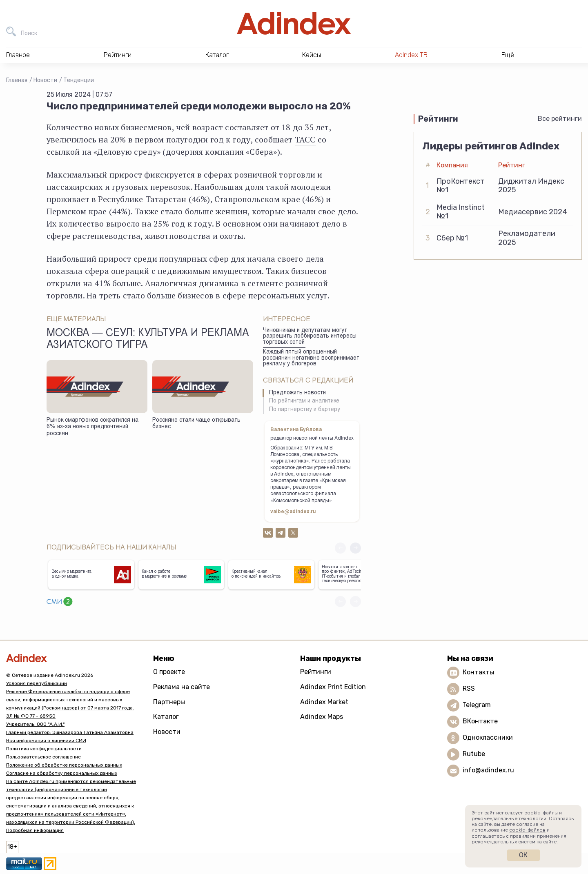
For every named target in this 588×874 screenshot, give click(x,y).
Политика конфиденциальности (44, 749)
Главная (17, 80)
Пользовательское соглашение (43, 757)
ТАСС (305, 139)
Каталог (166, 717)
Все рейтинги (560, 119)
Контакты (478, 673)
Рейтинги (316, 672)
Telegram (477, 705)
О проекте (169, 672)
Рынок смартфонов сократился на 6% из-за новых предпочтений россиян (92, 427)
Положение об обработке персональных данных (64, 765)
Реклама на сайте (182, 687)
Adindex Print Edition (333, 687)
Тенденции (79, 80)
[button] (355, 548)
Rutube (474, 754)
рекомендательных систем (503, 842)
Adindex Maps (322, 717)
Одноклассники (488, 738)
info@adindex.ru (488, 771)
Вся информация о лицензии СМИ (46, 741)
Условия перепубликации (37, 683)
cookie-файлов (527, 830)
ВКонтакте (480, 722)
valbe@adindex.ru (293, 512)
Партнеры (169, 702)
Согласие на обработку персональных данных (62, 773)
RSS (469, 689)
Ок (523, 855)
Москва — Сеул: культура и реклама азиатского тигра (148, 340)
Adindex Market (324, 702)
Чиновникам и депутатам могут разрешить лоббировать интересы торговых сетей (310, 337)
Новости (45, 80)
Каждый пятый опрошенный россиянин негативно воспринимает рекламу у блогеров (311, 358)
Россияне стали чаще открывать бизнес (196, 424)
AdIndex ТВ (411, 55)
